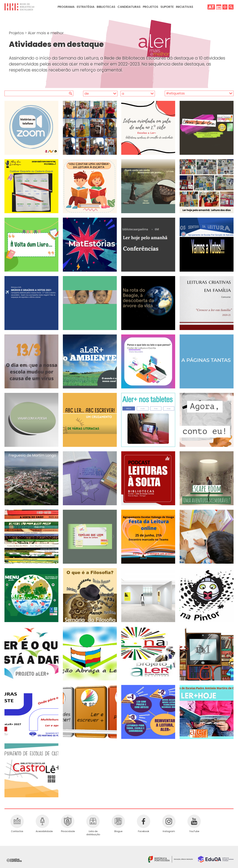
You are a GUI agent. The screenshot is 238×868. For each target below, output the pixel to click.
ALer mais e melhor (46, 33)
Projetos (151, 7)
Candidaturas (129, 7)
